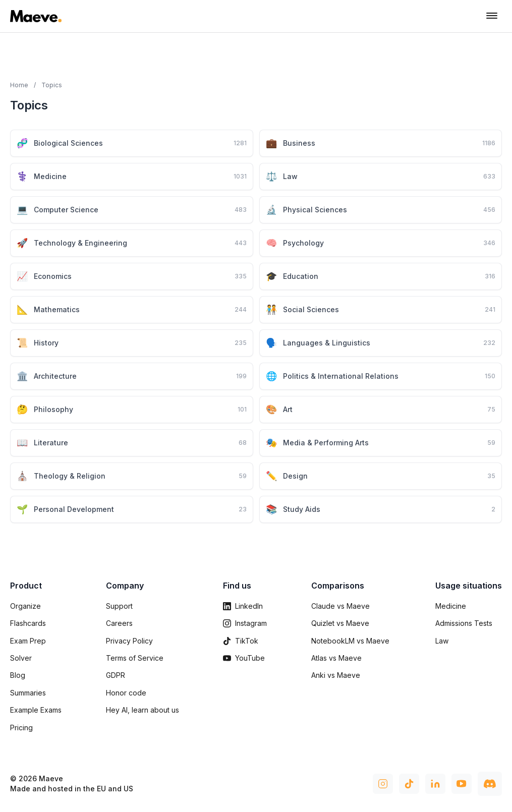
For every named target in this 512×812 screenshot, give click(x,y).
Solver (21, 658)
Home (19, 85)
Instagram (245, 623)
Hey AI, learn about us (143, 710)
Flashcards (28, 623)
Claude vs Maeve (340, 606)
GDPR (116, 675)
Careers (119, 623)
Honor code (126, 693)
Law (442, 641)
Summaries (28, 693)
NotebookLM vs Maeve (350, 641)
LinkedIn (243, 606)
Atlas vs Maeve (336, 658)
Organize (25, 606)
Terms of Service (135, 658)
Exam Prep (28, 641)
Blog (18, 675)
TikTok (241, 641)
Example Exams (36, 710)
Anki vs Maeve (336, 675)
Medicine (451, 606)
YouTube (244, 658)
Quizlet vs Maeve (340, 623)
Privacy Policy (129, 641)
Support (119, 606)
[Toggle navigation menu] (492, 16)
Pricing (21, 728)
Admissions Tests (464, 623)
